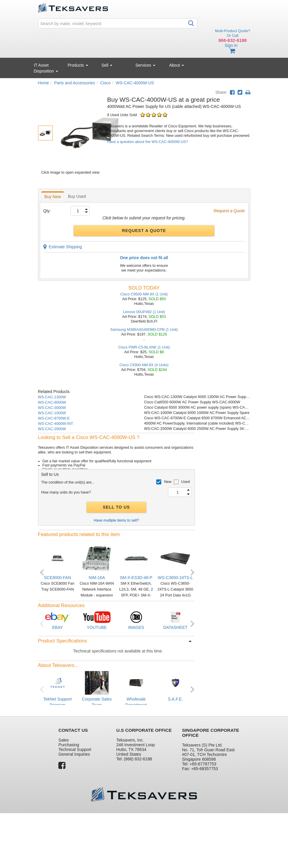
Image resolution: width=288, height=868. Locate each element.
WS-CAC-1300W (52, 397)
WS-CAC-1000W (52, 413)
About (177, 65)
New (168, 482)
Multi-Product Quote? (233, 31)
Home (43, 83)
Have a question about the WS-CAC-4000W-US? (148, 142)
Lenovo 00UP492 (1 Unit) (144, 312)
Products (78, 65)
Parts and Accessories (75, 83)
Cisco (105, 83)
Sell (107, 65)
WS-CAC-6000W (52, 402)
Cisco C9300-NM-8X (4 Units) (144, 365)
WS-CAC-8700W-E (54, 418)
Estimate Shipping (63, 247)
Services (145, 65)
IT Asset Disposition (46, 68)
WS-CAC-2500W (52, 429)
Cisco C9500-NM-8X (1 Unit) (144, 294)
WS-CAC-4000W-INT (56, 424)
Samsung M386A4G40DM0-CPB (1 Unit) (144, 330)
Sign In (231, 45)
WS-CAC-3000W (52, 408)
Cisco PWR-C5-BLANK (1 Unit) (144, 347)
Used (186, 482)
